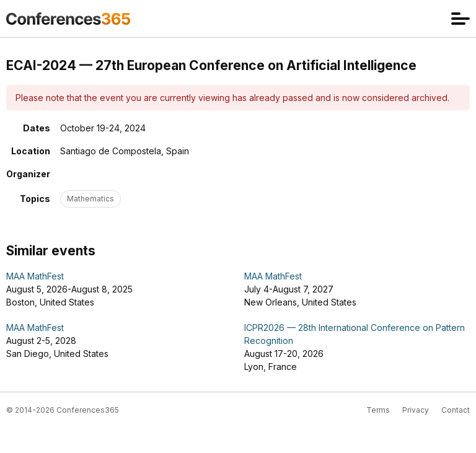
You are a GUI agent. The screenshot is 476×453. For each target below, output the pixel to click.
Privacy (416, 410)
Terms (378, 410)
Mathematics (90, 199)
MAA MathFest (35, 276)
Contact (456, 410)
